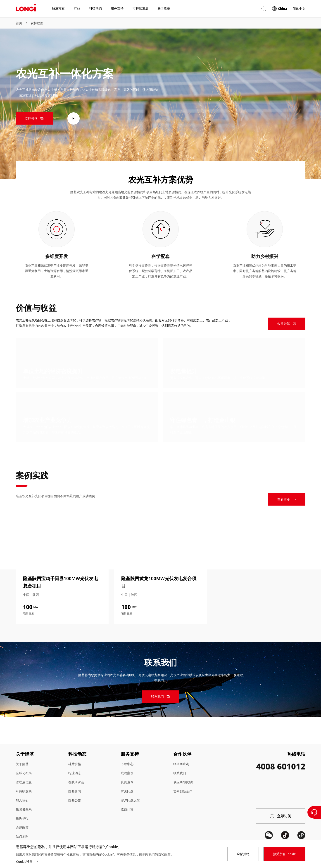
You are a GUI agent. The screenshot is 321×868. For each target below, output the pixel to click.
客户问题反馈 (130, 800)
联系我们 (180, 773)
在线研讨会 (76, 782)
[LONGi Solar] (26, 9)
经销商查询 (181, 764)
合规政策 (22, 827)
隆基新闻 (75, 791)
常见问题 (127, 791)
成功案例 (127, 773)
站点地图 (22, 836)
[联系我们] (314, 812)
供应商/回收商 (183, 782)
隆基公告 (75, 800)
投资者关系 (24, 809)
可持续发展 (24, 791)
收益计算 (127, 809)
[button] (264, 9)
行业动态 (75, 773)
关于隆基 (22, 764)
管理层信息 (24, 782)
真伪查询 (127, 782)
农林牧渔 (37, 23)
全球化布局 (24, 773)
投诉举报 (22, 818)
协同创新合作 (183, 791)
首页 (19, 23)
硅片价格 (75, 764)
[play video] (74, 118)
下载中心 (127, 764)
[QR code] (269, 835)
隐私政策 (164, 854)
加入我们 (22, 800)
